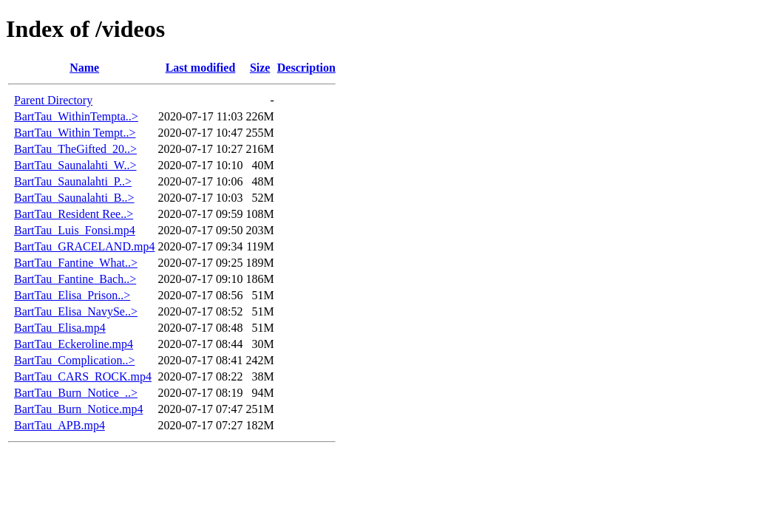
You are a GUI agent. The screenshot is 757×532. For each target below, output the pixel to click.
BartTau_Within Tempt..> (75, 133)
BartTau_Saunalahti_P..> (73, 181)
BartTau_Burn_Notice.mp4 (78, 409)
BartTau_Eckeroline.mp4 (74, 344)
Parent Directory (53, 100)
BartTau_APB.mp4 (60, 425)
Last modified (201, 68)
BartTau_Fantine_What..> (76, 263)
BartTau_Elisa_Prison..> (72, 295)
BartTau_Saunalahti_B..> (74, 198)
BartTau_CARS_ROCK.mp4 (83, 376)
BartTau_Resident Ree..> (74, 214)
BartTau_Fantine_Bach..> (75, 279)
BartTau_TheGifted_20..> (75, 149)
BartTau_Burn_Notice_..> (76, 393)
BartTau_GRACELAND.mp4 (84, 246)
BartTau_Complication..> (74, 360)
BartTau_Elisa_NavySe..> (76, 311)
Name (84, 68)
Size (260, 68)
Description (306, 68)
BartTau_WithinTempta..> (76, 116)
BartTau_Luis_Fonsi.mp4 (75, 230)
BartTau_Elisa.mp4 (60, 328)
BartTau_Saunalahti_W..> (75, 165)
